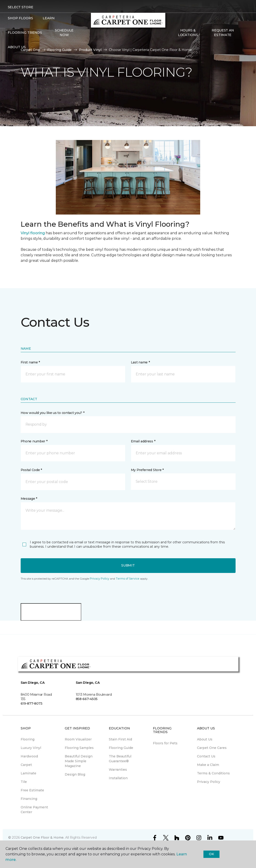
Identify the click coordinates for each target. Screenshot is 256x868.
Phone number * (34, 441)
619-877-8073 (32, 703)
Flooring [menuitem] (28, 739)
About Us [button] (17, 47)
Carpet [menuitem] (26, 765)
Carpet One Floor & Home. (42, 837)
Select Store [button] (21, 7)
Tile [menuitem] (24, 782)
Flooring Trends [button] (25, 33)
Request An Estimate (223, 33)
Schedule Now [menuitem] (64, 33)
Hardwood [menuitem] (29, 756)
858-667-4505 (87, 699)
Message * (29, 499)
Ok (211, 854)
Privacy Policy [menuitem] (209, 782)
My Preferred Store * (147, 470)
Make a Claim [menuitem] (208, 765)
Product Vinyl (90, 50)
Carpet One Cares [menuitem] (212, 748)
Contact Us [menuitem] (206, 756)
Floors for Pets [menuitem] (165, 743)
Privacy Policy (100, 579)
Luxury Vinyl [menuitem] (31, 748)
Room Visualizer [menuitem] (78, 739)
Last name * (140, 362)
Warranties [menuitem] (118, 770)
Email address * (143, 441)
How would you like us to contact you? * (53, 413)
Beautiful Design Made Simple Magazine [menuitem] (79, 761)
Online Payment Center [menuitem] (34, 810)
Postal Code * (31, 470)
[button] (128, 424)
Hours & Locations (188, 33)
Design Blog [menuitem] (75, 774)
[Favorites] (244, 33)
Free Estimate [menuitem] (32, 790)
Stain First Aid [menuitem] (120, 739)
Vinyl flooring (33, 233)
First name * (30, 362)
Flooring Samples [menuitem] (79, 748)
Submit (128, 565)
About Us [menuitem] (205, 739)
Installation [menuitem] (118, 778)
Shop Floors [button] (20, 18)
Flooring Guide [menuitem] (121, 748)
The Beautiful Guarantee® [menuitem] (120, 759)
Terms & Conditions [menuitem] (213, 773)
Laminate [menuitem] (28, 773)
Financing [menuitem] (29, 799)
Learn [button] (49, 18)
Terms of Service (128, 579)
